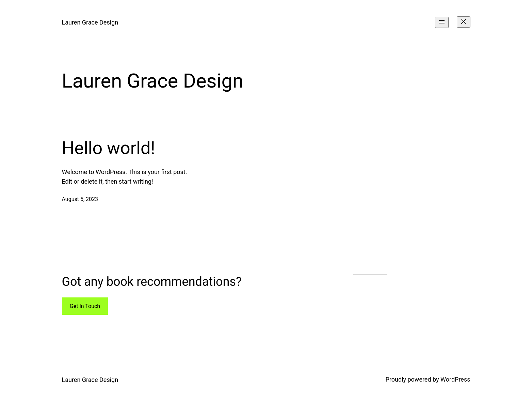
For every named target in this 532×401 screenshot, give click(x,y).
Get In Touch (85, 306)
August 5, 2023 (80, 199)
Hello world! (109, 148)
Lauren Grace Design (90, 22)
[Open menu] (442, 22)
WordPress (455, 379)
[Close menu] (464, 22)
